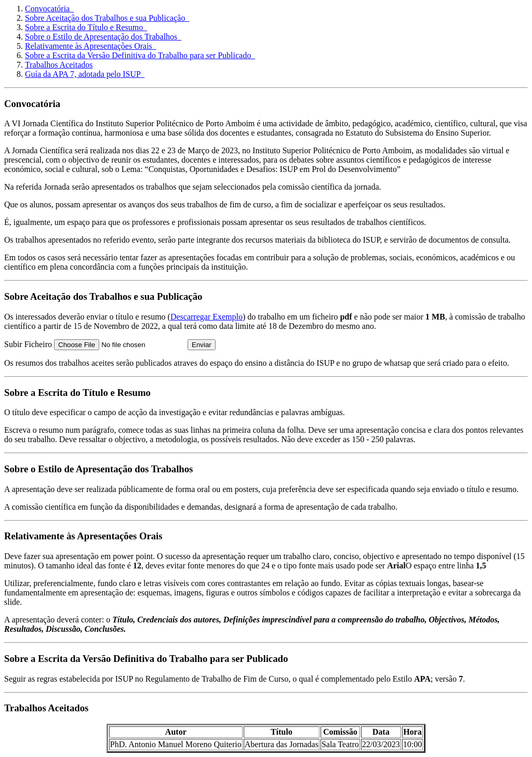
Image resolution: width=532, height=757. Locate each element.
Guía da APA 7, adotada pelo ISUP (85, 74)
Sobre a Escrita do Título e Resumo (86, 27)
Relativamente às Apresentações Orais (91, 46)
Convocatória (49, 9)
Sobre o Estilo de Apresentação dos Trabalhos (103, 37)
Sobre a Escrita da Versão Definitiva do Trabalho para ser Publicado (140, 55)
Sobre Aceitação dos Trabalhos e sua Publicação (107, 18)
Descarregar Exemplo (207, 317)
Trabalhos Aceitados (59, 65)
